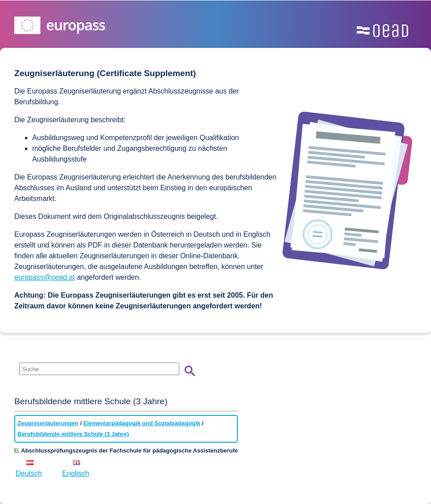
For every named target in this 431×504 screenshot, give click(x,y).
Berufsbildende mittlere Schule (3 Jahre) (73, 434)
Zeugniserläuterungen (48, 423)
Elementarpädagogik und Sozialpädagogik (142, 423)
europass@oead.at (44, 277)
